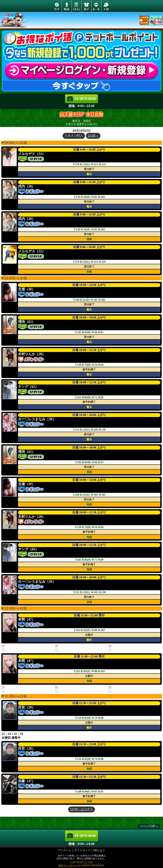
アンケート (65, 850)
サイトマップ (82, 850)
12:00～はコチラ (81, 809)
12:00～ (93, 136)
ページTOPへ (149, 826)
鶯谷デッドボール (68, 866)
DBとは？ (99, 850)
